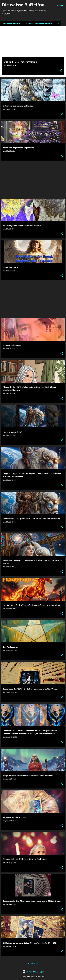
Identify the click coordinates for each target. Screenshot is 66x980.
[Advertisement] (33, 180)
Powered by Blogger (33, 972)
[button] (61, 70)
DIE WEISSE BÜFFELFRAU (11, 24)
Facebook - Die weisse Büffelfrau (38, 24)
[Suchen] (57, 5)
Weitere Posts (33, 963)
